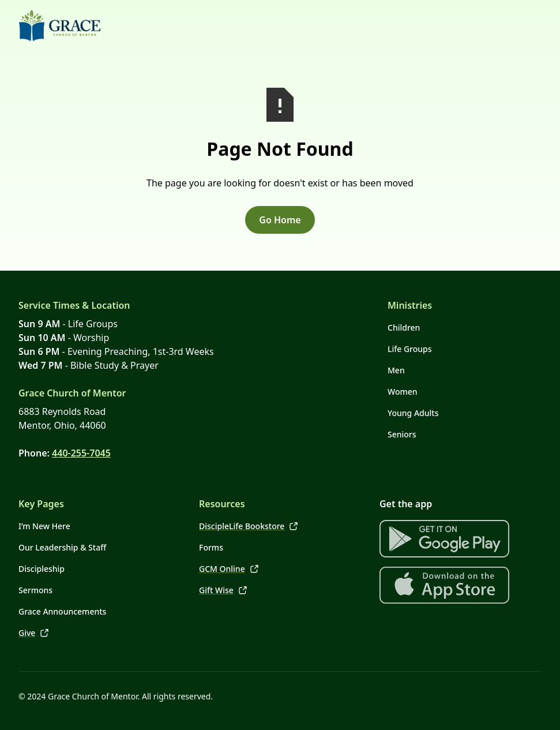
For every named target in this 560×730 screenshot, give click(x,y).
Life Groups (410, 349)
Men (396, 370)
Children (404, 327)
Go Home (280, 220)
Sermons (35, 590)
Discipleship (42, 569)
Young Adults (413, 413)
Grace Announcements (62, 611)
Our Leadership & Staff (62, 547)
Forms (211, 547)
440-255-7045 (81, 453)
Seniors (402, 434)
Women (403, 392)
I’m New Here (44, 526)
